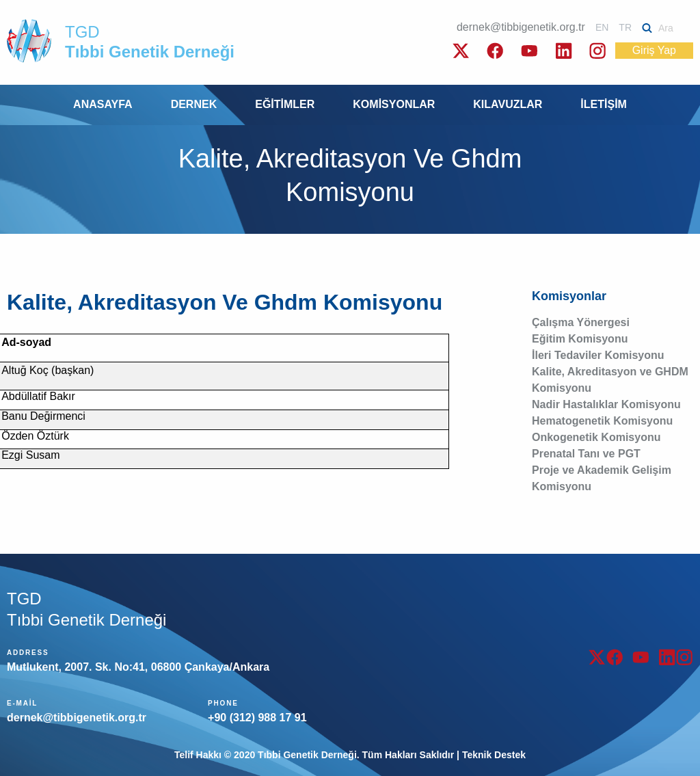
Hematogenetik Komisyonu (602, 421)
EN (602, 27)
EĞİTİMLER (285, 104)
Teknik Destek (494, 755)
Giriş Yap (654, 50)
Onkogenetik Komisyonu (596, 437)
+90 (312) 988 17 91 (257, 718)
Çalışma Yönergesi (581, 322)
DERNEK (194, 104)
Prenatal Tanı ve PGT (586, 454)
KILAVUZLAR (508, 104)
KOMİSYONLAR (394, 104)
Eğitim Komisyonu (580, 339)
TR (625, 27)
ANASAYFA (103, 104)
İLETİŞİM (604, 104)
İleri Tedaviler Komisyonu (598, 355)
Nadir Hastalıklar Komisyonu (606, 404)
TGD (150, 42)
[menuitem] (103, 105)
